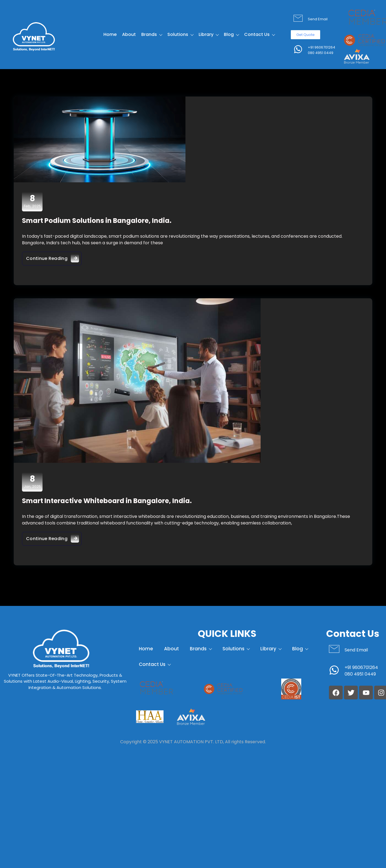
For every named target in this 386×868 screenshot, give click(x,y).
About (129, 34)
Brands (152, 34)
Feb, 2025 (32, 201)
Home (110, 34)
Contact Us (259, 34)
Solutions (180, 34)
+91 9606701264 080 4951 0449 (322, 50)
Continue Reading (54, 257)
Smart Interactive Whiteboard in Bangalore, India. (107, 501)
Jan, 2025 (32, 482)
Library (209, 34)
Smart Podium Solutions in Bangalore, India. (97, 221)
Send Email (318, 19)
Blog (231, 34)
